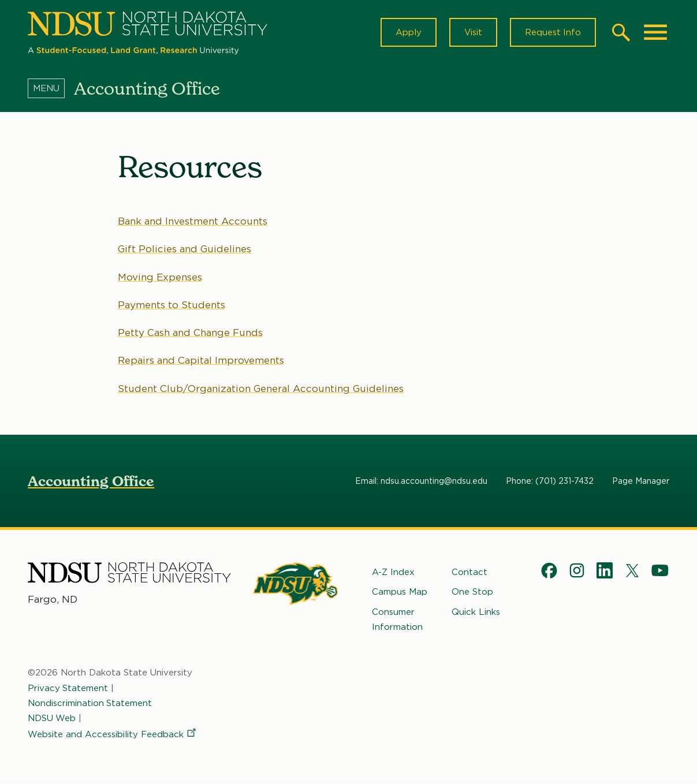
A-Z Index (393, 572)
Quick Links (476, 612)
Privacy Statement (68, 688)
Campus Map (400, 592)
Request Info (553, 32)
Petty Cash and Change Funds (190, 333)
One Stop (472, 592)
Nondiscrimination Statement (90, 703)
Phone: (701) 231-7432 (550, 481)
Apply (408, 32)
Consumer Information (397, 619)
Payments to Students (172, 305)
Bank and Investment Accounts (193, 221)
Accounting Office (91, 481)
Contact (469, 572)
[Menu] (51, 88)
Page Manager (641, 481)
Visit (473, 32)
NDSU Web (52, 718)
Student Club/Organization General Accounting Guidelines (261, 389)
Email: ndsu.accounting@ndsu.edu (421, 481)
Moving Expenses (160, 277)
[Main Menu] (655, 32)
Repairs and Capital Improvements (201, 360)
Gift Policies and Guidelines (185, 249)
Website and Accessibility (113, 734)
